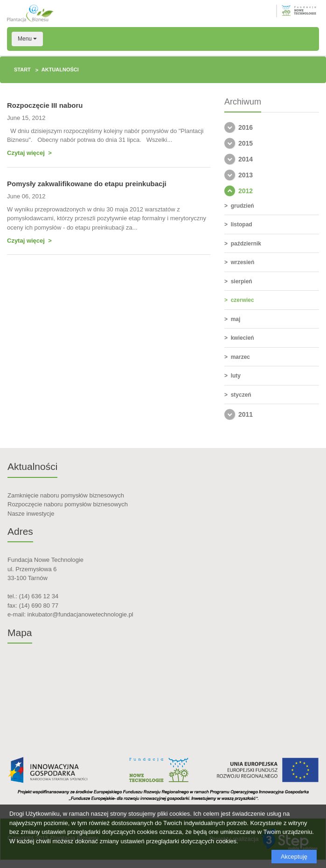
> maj (232, 319)
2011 (246, 414)
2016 (246, 127)
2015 (246, 143)
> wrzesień (239, 262)
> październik (243, 244)
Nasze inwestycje (31, 514)
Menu (27, 39)
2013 (246, 175)
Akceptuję (294, 857)
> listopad (238, 224)
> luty (232, 376)
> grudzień (239, 206)
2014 (246, 159)
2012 (246, 191)
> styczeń (238, 395)
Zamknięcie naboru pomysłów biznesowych (66, 495)
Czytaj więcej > (29, 153)
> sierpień (238, 281)
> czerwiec (239, 300)
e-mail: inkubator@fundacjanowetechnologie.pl (70, 614)
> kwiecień (239, 338)
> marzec (237, 357)
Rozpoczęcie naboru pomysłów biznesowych (68, 504)
